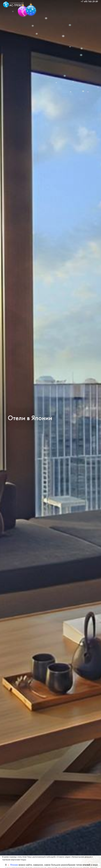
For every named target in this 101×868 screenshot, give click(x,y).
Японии (13, 865)
